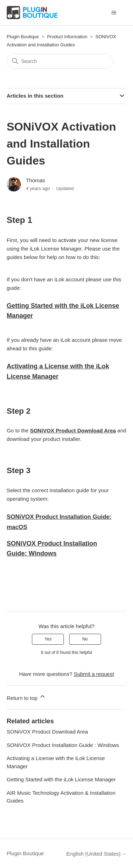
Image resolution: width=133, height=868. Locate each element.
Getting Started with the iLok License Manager (61, 779)
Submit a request (94, 674)
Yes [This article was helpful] (48, 639)
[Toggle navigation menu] (114, 13)
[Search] (60, 61)
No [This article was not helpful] (85, 639)
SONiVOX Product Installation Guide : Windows (63, 745)
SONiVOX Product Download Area (73, 430)
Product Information (67, 37)
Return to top (26, 697)
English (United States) (96, 854)
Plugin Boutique (23, 37)
